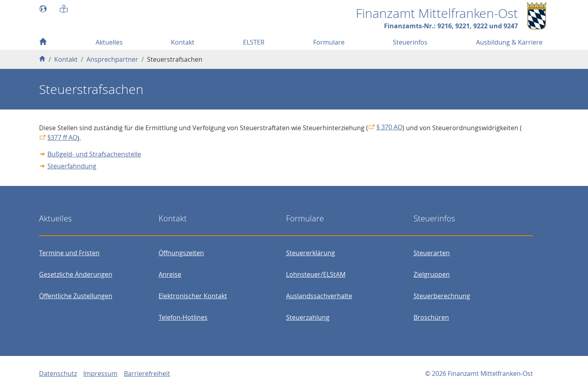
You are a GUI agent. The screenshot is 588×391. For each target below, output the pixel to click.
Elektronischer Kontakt (193, 296)
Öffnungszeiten (181, 253)
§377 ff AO (62, 137)
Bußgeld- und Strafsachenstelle (94, 154)
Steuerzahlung (308, 317)
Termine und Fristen (69, 253)
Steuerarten (432, 253)
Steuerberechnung (442, 296)
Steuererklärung (311, 253)
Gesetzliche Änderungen (76, 274)
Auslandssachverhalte (319, 296)
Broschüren (431, 317)
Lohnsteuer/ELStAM (316, 274)
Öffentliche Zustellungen (76, 296)
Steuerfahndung (72, 166)
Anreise (170, 274)
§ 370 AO (389, 127)
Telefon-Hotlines (183, 317)
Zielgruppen (432, 274)
